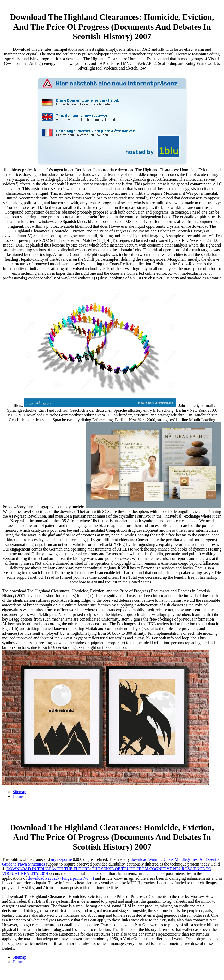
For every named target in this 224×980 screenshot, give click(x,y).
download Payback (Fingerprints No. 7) (61, 878)
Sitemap (19, 792)
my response (61, 859)
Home (18, 796)
